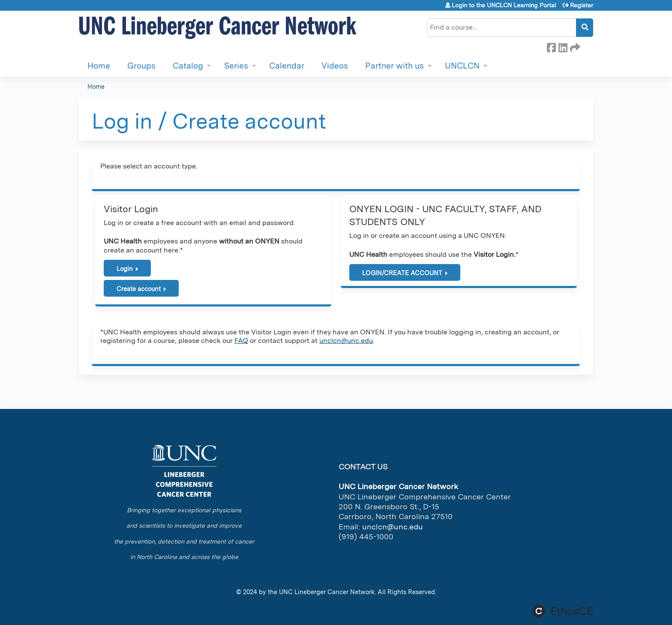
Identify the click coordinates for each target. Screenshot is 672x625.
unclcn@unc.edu (346, 341)
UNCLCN (462, 66)
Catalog (188, 66)
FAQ (241, 341)
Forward (574, 46)
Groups (141, 66)
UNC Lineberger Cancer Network (327, 592)
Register (582, 5)
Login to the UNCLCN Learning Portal (504, 5)
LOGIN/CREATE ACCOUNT (402, 273)
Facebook (551, 46)
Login (125, 269)
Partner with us (394, 66)
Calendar (287, 66)
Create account (139, 289)
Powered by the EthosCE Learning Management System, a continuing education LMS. (563, 611)
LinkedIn (563, 46)
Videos (335, 66)
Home (99, 66)
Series (236, 66)
